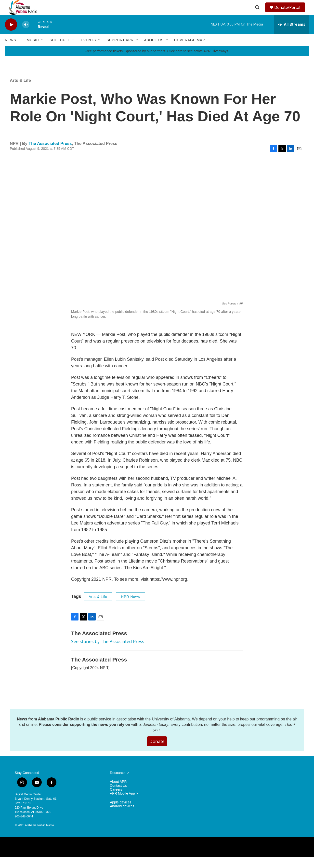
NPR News (131, 608)
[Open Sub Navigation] (20, 51)
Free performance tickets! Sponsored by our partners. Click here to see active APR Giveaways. (157, 62)
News (11, 51)
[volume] (26, 36)
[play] (11, 36)
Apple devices (121, 813)
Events (88, 51)
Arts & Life (20, 91)
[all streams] (292, 36)
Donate (157, 752)
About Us (154, 51)
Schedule (60, 51)
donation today (155, 736)
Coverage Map (190, 51)
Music (33, 51)
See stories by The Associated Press (108, 652)
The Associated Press (50, 155)
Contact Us (118, 797)
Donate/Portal (290, 13)
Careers (116, 801)
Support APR (120, 51)
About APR (118, 793)
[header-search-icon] (258, 13)
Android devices (122, 817)
